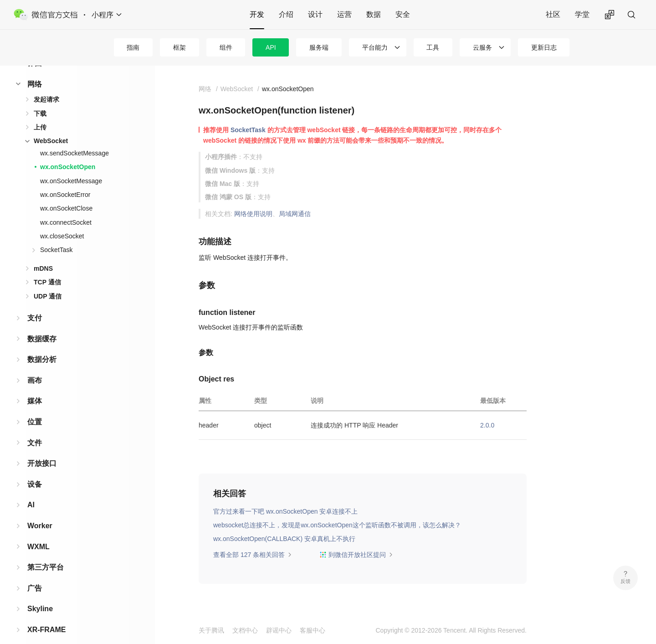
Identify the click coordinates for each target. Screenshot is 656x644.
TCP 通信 (47, 268)
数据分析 (42, 345)
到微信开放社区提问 (356, 555)
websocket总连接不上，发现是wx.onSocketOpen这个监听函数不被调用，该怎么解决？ (337, 525)
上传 (40, 113)
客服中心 (313, 630)
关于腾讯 (211, 630)
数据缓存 (42, 324)
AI (31, 490)
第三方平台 (46, 553)
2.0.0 (487, 425)
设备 (35, 470)
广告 (35, 574)
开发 (257, 14)
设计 (315, 14)
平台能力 (375, 47)
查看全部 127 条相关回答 (253, 555)
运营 (344, 14)
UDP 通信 (48, 282)
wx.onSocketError (65, 180)
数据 (374, 14)
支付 (35, 303)
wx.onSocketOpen (68, 152)
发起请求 (46, 85)
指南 (133, 47)
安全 (403, 14)
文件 (35, 428)
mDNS (43, 254)
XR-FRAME (46, 615)
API (271, 47)
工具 (433, 47)
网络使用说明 (253, 214)
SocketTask (56, 235)
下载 (40, 99)
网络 (35, 70)
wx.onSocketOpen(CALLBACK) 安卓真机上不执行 (284, 539)
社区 (553, 14)
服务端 (319, 47)
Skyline (40, 594)
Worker (40, 511)
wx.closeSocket (62, 222)
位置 (35, 407)
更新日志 (544, 47)
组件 (226, 47)
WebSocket (51, 126)
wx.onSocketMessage (71, 166)
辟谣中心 (279, 630)
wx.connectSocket (66, 208)
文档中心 (245, 630)
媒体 (35, 386)
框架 (179, 47)
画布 (35, 366)
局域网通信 (295, 214)
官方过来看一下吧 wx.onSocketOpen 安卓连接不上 (285, 511)
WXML (38, 532)
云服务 (482, 47)
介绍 (286, 14)
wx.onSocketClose (66, 194)
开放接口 (42, 449)
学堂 (582, 14)
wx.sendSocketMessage (74, 139)
